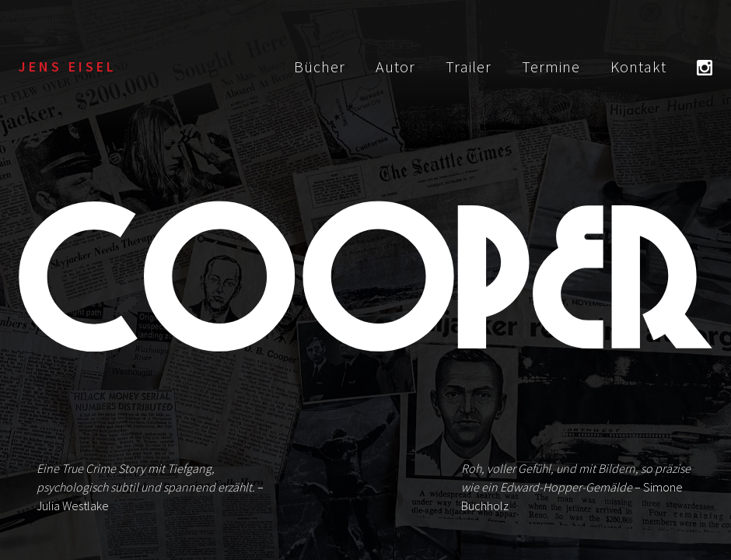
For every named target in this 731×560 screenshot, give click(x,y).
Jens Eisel (68, 66)
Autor (395, 66)
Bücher (320, 66)
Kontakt (638, 66)
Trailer (469, 66)
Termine (551, 66)
